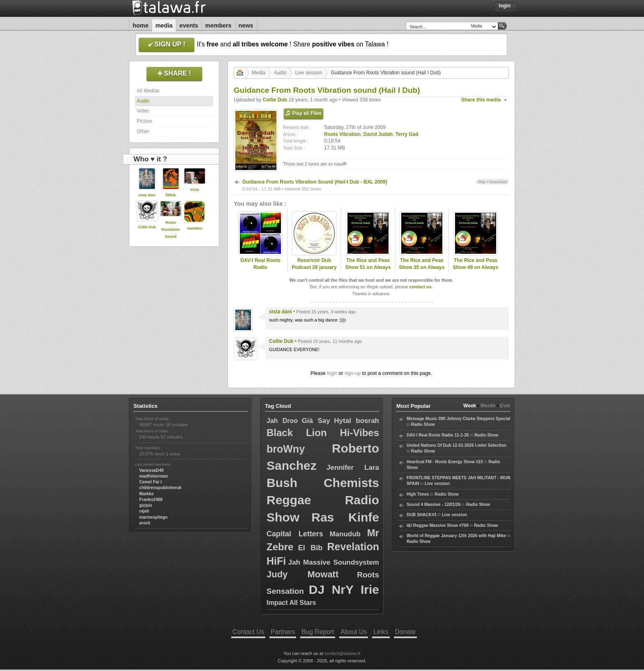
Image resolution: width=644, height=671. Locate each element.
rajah (144, 511)
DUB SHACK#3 (421, 515)
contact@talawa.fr (343, 653)
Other (143, 131)
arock (145, 523)
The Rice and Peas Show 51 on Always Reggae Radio (368, 267)
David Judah (378, 134)
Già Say (316, 421)
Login (505, 6)
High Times (418, 494)
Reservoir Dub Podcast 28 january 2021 (314, 267)
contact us (420, 287)
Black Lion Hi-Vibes (323, 433)
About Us (354, 632)
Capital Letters (295, 534)
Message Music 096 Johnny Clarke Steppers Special (459, 419)
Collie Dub (147, 227)
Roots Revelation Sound (171, 230)
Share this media (481, 100)
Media (164, 25)
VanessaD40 (151, 470)
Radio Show (423, 424)
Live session (308, 73)
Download (498, 182)
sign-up (353, 373)
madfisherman (154, 476)
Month (488, 406)
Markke (146, 494)
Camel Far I (151, 482)
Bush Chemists (323, 483)
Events (189, 25)
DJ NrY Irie (344, 589)
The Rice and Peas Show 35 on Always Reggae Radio (422, 267)
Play (482, 182)
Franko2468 (151, 500)
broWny (286, 449)
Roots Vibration (342, 134)
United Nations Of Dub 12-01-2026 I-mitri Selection (457, 445)
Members (218, 25)
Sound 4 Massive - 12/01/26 (434, 504)
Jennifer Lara (353, 468)
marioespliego (153, 517)
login (332, 373)
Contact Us (248, 632)
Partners (283, 632)
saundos (194, 228)
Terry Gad (407, 134)
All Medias (148, 91)
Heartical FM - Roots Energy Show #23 (445, 462)
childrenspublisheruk (160, 488)
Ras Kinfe (345, 517)
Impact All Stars (291, 603)
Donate (405, 632)
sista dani (147, 195)
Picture (144, 121)
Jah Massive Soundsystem (334, 562)
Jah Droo (282, 421)
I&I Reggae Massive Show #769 (438, 525)
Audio (143, 101)
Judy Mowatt (302, 574)
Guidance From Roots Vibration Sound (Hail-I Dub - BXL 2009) (315, 182)
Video (143, 111)
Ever (505, 406)
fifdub (171, 195)
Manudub (345, 534)
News (246, 25)
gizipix (146, 505)
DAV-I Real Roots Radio (260, 264)
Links (381, 632)
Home (140, 25)
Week (470, 406)
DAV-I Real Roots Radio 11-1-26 (438, 435)
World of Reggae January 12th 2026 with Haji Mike (456, 536)
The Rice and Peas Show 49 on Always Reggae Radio (476, 267)
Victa (194, 190)
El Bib (310, 548)
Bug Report (318, 632)
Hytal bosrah (356, 421)
